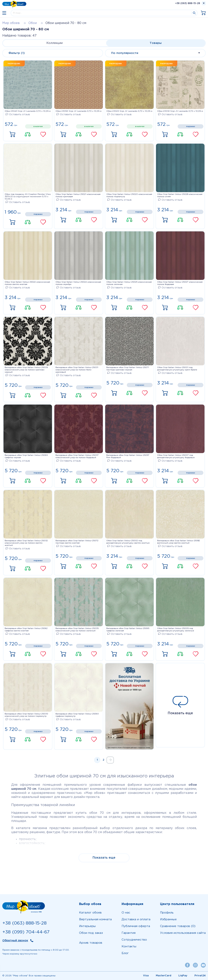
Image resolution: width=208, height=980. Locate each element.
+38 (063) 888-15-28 (188, 3)
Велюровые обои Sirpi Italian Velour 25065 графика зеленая (128, 630)
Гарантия (129, 933)
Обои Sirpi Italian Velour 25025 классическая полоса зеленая (129, 283)
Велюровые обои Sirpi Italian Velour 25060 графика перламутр (77, 715)
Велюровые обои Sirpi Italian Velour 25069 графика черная (26, 456)
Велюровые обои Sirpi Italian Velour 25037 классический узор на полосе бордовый (77, 456)
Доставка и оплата (136, 919)
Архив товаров (91, 943)
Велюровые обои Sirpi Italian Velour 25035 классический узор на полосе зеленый (77, 630)
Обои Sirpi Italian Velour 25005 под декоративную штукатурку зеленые (176, 630)
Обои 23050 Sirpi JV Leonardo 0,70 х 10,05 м (78, 111)
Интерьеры (87, 926)
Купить (12, 135)
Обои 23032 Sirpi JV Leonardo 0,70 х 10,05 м (180, 111)
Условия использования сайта (183, 933)
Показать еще (180, 705)
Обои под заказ (91, 933)
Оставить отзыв (18, 115)
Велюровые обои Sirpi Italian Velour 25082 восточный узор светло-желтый (179, 542)
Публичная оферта (136, 926)
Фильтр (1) (17, 53)
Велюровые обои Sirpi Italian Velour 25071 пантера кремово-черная (128, 369)
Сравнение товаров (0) (178, 926)
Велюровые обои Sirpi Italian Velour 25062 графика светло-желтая (26, 630)
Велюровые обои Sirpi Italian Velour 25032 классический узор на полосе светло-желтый (26, 543)
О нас (126, 913)
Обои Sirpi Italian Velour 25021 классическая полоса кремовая (78, 196)
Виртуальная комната (95, 919)
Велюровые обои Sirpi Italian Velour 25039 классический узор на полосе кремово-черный (26, 370)
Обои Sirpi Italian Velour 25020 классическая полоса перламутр (129, 196)
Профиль (167, 913)
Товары (156, 43)
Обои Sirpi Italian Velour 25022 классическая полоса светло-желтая (27, 283)
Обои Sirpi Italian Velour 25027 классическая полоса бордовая (180, 283)
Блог (125, 953)
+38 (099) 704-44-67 (26, 932)
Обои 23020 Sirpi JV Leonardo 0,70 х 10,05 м (129, 111)
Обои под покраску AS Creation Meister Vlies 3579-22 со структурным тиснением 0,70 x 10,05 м (28, 197)
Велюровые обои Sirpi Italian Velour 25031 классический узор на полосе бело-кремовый (77, 370)
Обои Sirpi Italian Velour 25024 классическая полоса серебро (78, 283)
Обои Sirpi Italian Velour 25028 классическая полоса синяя (180, 196)
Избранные (168, 919)
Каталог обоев (90, 913)
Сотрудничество (134, 940)
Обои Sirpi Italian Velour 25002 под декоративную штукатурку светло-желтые (128, 542)
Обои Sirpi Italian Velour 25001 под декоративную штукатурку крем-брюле (177, 369)
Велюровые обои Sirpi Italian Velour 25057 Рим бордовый (128, 456)
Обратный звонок (15, 941)
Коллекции (55, 43)
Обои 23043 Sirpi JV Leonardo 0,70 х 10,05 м (28, 111)
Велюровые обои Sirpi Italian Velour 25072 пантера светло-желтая (77, 542)
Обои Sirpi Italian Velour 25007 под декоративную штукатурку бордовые (176, 456)
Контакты (129, 946)
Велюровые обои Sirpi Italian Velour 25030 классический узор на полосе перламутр (26, 715)
